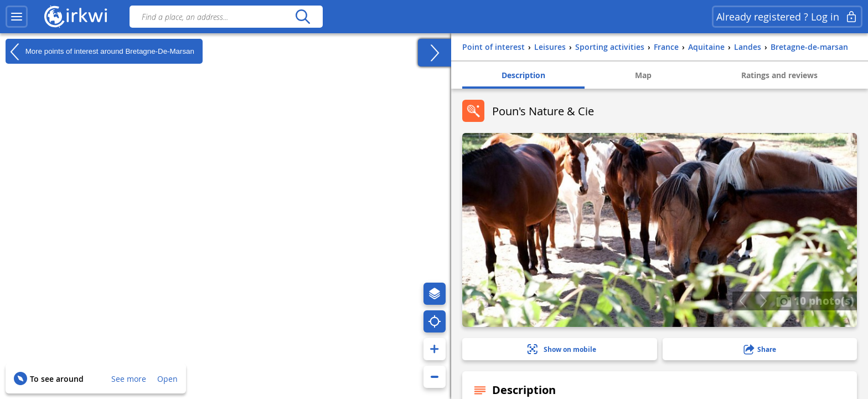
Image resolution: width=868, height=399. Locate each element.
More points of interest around (100, 52)
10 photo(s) (815, 300)
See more (129, 379)
